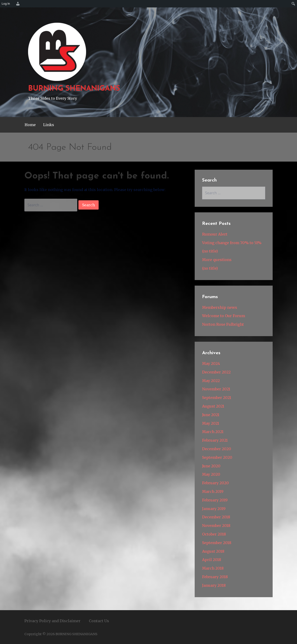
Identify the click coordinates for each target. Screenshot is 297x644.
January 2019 (214, 509)
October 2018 (214, 534)
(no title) (210, 251)
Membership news (220, 307)
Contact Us (99, 621)
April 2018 (212, 560)
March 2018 (213, 568)
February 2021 (215, 440)
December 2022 (216, 372)
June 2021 (211, 415)
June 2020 (211, 466)
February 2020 (215, 483)
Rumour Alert (215, 234)
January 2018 (214, 585)
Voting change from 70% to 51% (232, 243)
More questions (217, 260)
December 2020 (217, 449)
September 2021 (217, 398)
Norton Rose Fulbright (223, 324)
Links (49, 125)
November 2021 (216, 389)
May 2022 (211, 381)
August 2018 (213, 551)
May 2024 (211, 363)
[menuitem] (17, 4)
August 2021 (213, 406)
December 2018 (216, 517)
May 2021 (211, 423)
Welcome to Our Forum (224, 316)
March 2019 (213, 491)
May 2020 (211, 474)
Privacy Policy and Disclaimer (52, 621)
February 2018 (215, 577)
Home (30, 125)
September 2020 (217, 457)
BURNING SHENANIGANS (74, 89)
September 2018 (217, 543)
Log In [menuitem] (6, 4)
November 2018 (216, 526)
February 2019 (215, 500)
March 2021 (213, 432)
